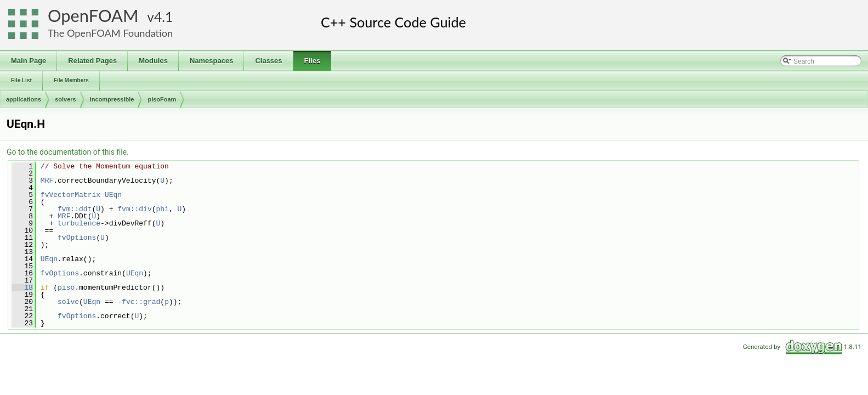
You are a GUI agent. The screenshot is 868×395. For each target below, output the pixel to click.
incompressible (112, 99)
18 (22, 287)
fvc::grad (141, 302)
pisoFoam (162, 99)
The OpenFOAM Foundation (110, 33)
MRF (47, 180)
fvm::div (134, 209)
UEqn (113, 195)
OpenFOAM (93, 16)
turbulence (79, 223)
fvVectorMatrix (70, 195)
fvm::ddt (75, 209)
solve (68, 302)
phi (162, 209)
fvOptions (77, 238)
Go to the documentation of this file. (68, 152)
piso (66, 287)
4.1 (163, 17)
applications (24, 99)
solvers (66, 99)
